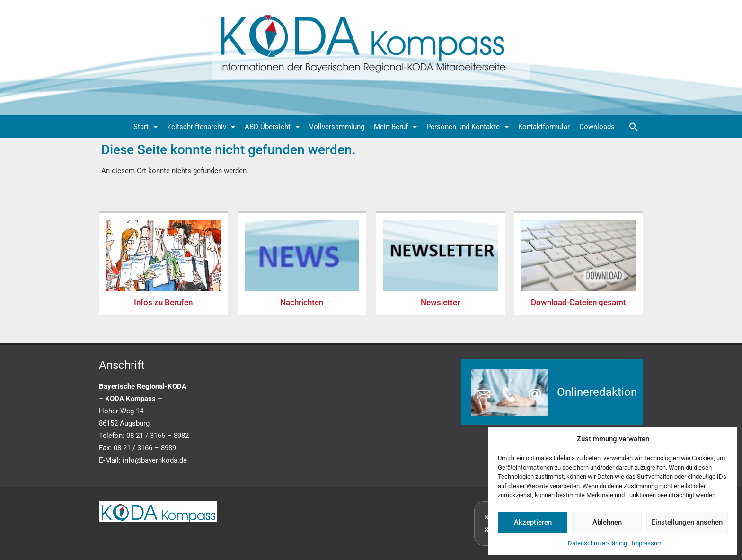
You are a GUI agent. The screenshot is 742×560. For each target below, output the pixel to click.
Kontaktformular (544, 127)
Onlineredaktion (597, 392)
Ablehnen (607, 522)
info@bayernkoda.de (155, 460)
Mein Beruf (395, 127)
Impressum (647, 543)
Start (146, 127)
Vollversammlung (337, 127)
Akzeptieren (533, 522)
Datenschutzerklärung (597, 543)
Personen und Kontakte (468, 127)
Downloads (597, 127)
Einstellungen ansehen (687, 522)
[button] (634, 127)
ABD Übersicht (272, 127)
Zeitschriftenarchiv (201, 127)
